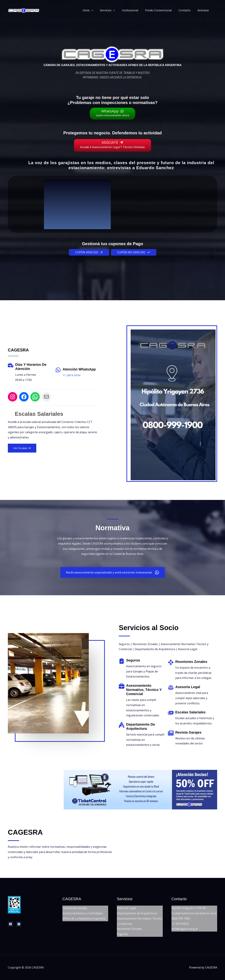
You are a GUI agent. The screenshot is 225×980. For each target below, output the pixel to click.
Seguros (122, 934)
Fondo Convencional (162, 10)
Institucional (135, 10)
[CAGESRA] (24, 10)
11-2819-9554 (72, 375)
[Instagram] (19, 924)
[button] (99, 10)
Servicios (114, 10)
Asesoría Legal (126, 908)
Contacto (187, 10)
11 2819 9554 (180, 924)
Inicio (96, 10)
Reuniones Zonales (129, 929)
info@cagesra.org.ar (185, 929)
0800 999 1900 (181, 918)
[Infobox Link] (143, 671)
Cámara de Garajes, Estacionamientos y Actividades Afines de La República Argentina (84, 913)
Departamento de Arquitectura (137, 913)
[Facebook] (10, 924)
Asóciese (204, 10)
